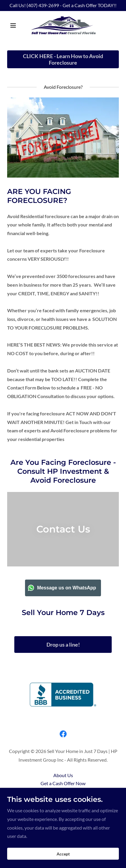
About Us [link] (63, 775)
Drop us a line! (63, 645)
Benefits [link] (63, 791)
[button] (15, 25)
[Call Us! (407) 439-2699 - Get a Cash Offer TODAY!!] (63, 6)
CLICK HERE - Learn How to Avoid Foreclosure (63, 59)
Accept (63, 858)
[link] (63, 25)
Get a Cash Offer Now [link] (63, 783)
